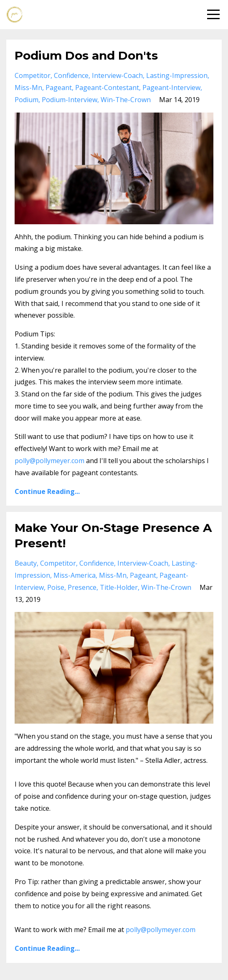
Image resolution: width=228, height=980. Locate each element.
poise (56, 587)
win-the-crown (126, 100)
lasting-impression (177, 75)
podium (27, 100)
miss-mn (28, 88)
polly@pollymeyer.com (49, 461)
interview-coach (117, 75)
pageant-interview (171, 88)
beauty (26, 563)
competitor (33, 75)
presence (82, 587)
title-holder (119, 587)
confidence (71, 75)
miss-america (75, 575)
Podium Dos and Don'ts (86, 55)
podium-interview (70, 100)
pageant (59, 88)
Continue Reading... (47, 491)
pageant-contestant (107, 88)
